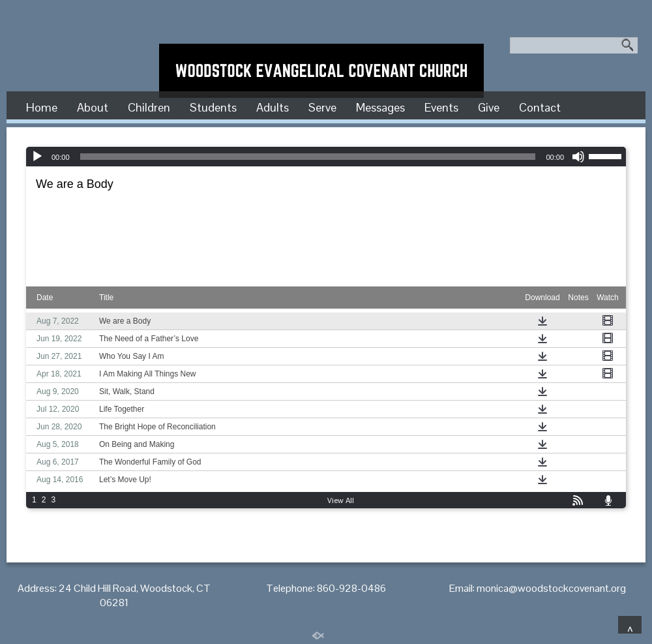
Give (489, 107)
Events (441, 107)
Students (213, 107)
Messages (380, 107)
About (93, 107)
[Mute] (578, 157)
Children (149, 107)
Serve (322, 107)
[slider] (308, 157)
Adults (273, 107)
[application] (326, 157)
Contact (540, 107)
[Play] (37, 157)
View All (341, 500)
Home (42, 107)
